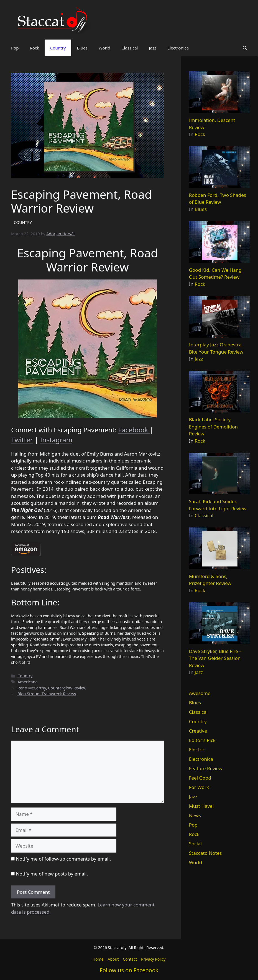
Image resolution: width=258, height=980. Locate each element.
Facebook (134, 430)
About (113, 959)
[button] (245, 48)
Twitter (22, 440)
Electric (197, 750)
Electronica (178, 48)
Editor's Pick (202, 740)
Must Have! (201, 806)
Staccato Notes (205, 853)
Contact (130, 959)
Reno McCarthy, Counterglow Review (52, 688)
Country (58, 48)
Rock (34, 48)
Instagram (56, 440)
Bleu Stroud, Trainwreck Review (47, 694)
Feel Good (200, 778)
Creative (198, 731)
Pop (15, 48)
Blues (82, 48)
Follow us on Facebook (129, 970)
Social (195, 844)
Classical (130, 48)
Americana (28, 682)
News (195, 815)
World (104, 48)
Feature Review (206, 768)
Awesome (200, 693)
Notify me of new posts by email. (52, 874)
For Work (199, 787)
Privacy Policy (153, 959)
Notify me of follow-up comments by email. (63, 859)
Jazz (153, 48)
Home (98, 959)
